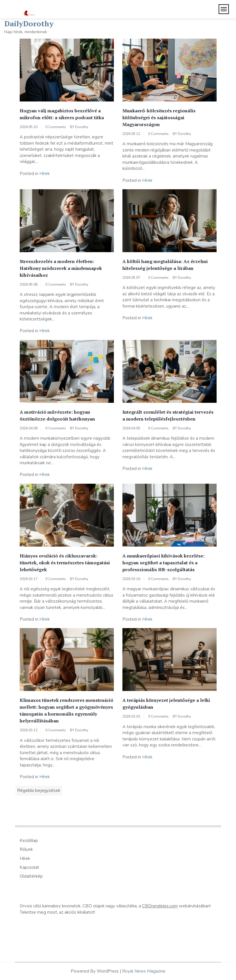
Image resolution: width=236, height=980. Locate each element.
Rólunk (26, 849)
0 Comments (56, 127)
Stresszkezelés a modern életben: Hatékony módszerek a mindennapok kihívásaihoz (61, 268)
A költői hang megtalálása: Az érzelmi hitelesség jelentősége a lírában (165, 265)
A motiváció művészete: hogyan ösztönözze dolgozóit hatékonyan (57, 415)
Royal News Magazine (144, 971)
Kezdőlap (29, 840)
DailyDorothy (29, 23)
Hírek (45, 174)
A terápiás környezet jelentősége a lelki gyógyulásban (166, 704)
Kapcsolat (29, 867)
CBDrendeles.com (160, 906)
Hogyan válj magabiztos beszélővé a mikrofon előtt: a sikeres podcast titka (62, 114)
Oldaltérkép (31, 876)
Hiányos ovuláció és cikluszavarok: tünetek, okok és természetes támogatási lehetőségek (65, 563)
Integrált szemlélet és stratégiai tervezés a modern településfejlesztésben (168, 415)
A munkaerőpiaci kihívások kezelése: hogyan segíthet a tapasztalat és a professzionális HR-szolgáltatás (164, 563)
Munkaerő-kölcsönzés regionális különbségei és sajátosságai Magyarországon (159, 117)
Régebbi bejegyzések (39, 790)
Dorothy (82, 127)
